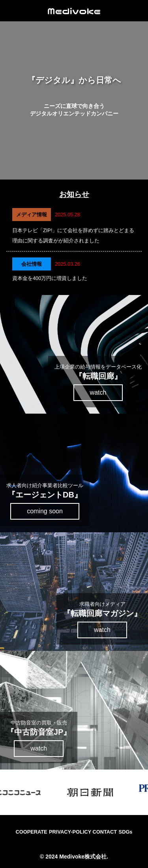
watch (98, 392)
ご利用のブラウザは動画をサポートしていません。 (74, 100)
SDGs (126, 832)
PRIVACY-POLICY (71, 832)
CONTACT (105, 832)
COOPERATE (32, 832)
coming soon (45, 511)
